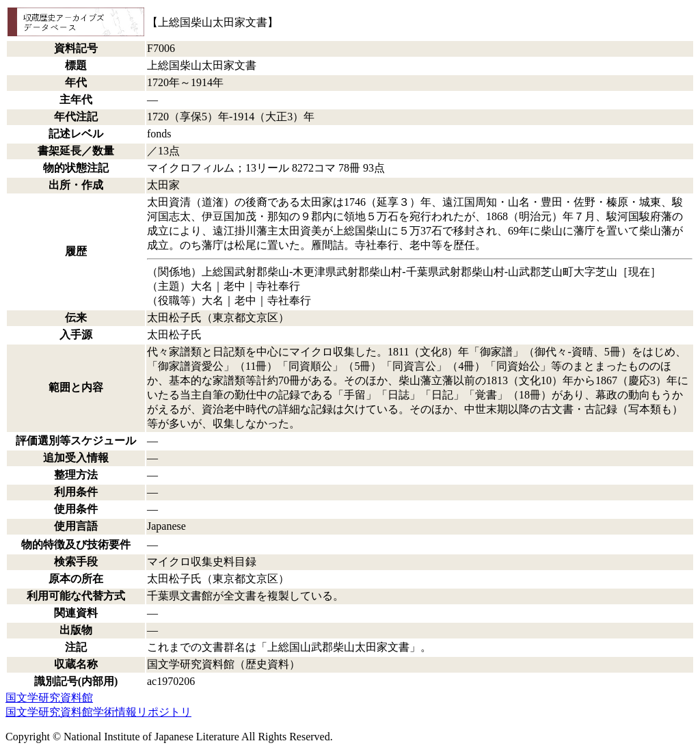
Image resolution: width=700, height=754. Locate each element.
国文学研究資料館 (49, 698)
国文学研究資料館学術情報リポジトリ (98, 712)
